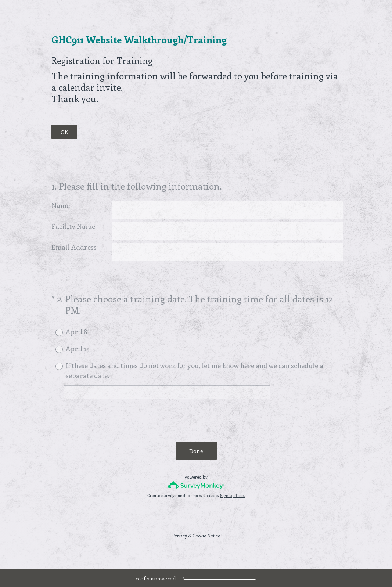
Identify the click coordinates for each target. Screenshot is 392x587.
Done (196, 451)
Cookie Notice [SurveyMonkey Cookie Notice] (206, 536)
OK (64, 132)
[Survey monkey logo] (196, 485)
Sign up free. (232, 496)
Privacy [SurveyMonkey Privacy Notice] (180, 536)
